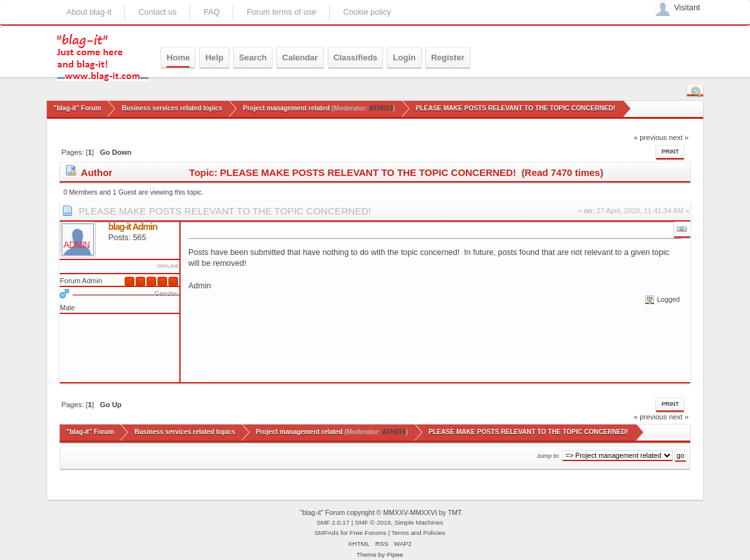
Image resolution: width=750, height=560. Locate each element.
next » (679, 137)
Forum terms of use (281, 12)
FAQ (212, 12)
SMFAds (326, 533)
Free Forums (368, 533)
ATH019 (381, 108)
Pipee (395, 555)
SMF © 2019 (373, 522)
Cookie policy (367, 12)
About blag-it (89, 12)
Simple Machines (419, 522)
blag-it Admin (133, 227)
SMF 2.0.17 (333, 522)
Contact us (157, 12)
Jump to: (549, 456)
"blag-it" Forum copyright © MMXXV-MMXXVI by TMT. (382, 512)
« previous (650, 137)
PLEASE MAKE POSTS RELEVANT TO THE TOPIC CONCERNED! (225, 211)
